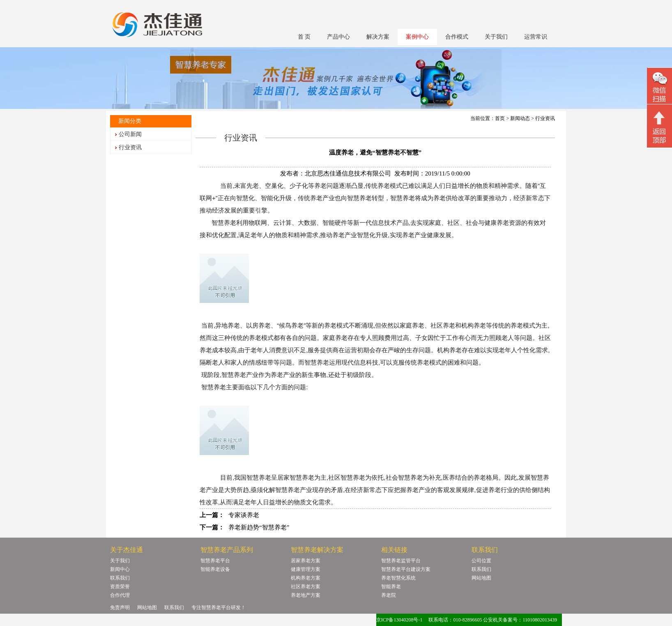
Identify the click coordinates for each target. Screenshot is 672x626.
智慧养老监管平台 (401, 561)
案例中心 (417, 37)
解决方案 (378, 37)
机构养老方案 (306, 578)
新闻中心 (120, 569)
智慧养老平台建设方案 (406, 569)
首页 (500, 118)
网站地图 (481, 578)
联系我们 (120, 578)
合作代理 (120, 595)
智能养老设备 (215, 569)
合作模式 (457, 37)
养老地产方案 (306, 595)
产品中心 (338, 37)
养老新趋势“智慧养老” (259, 527)
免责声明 (120, 608)
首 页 (304, 37)
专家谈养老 (244, 515)
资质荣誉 (120, 587)
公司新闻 (130, 134)
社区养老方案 (306, 587)
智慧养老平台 (215, 561)
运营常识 (536, 37)
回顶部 (659, 127)
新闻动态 (520, 118)
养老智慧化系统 (398, 578)
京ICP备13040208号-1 (399, 620)
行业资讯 (130, 147)
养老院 (389, 595)
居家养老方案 (306, 561)
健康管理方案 (306, 569)
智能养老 (391, 587)
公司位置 (481, 561)
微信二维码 (659, 87)
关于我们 (496, 37)
